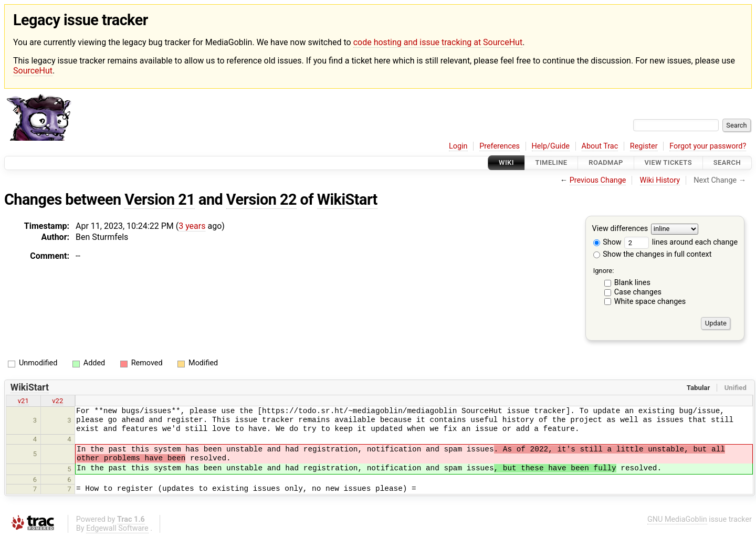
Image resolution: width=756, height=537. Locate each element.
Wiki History (660, 180)
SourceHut (33, 71)
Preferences (500, 146)
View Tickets (668, 163)
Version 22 (261, 199)
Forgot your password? (708, 146)
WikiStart (347, 199)
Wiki (506, 163)
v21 (23, 401)
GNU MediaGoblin (677, 519)
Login (458, 146)
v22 (57, 401)
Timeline (552, 163)
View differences (620, 229)
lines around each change (681, 242)
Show (607, 242)
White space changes (650, 302)
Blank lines (632, 283)
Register (644, 146)
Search (727, 163)
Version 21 (160, 199)
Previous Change (598, 180)
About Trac (600, 146)
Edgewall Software (117, 528)
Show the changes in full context (653, 254)
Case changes (638, 292)
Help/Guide (551, 146)
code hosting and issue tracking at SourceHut (438, 42)
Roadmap (606, 163)
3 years (192, 226)
